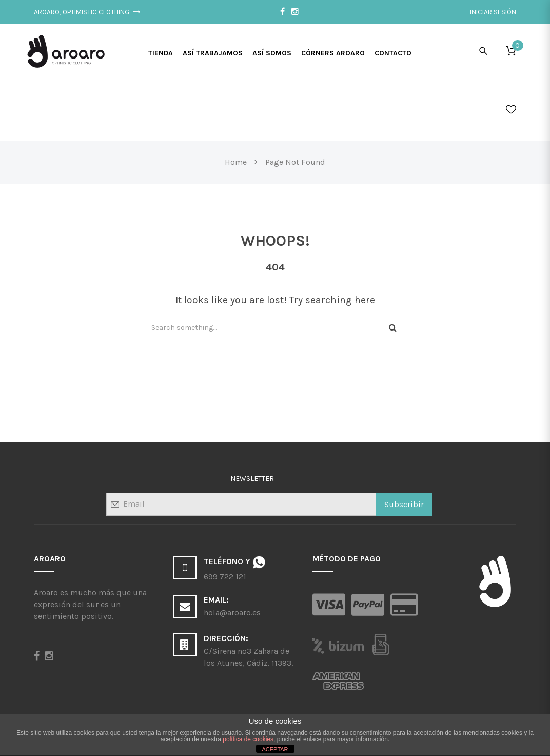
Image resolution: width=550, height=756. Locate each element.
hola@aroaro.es (232, 613)
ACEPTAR (275, 749)
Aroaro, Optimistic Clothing (87, 12)
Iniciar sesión (493, 12)
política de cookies (248, 739)
